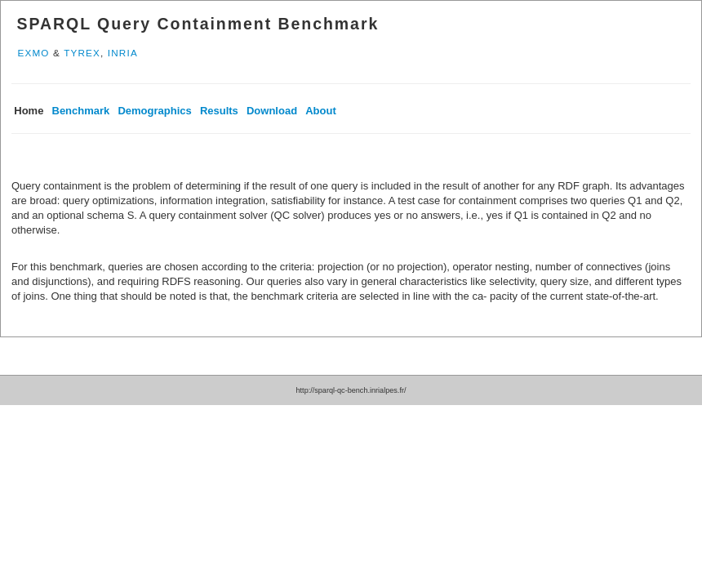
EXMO (33, 53)
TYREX (82, 53)
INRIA (123, 53)
